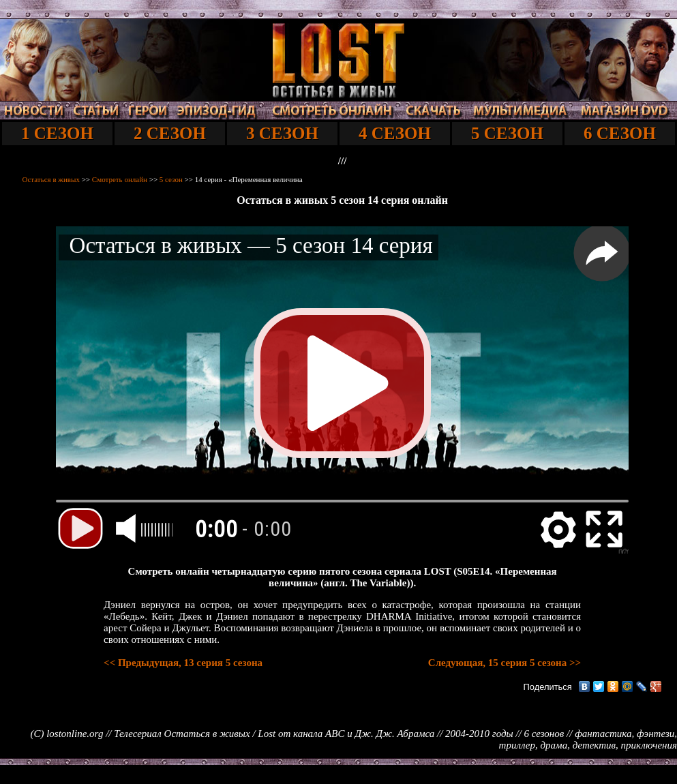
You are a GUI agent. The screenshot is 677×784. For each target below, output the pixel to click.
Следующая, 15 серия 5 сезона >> (505, 663)
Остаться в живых (51, 179)
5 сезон (171, 179)
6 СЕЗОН (620, 133)
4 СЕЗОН (395, 133)
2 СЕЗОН (170, 133)
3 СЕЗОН (282, 133)
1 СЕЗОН (57, 133)
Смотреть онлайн (120, 179)
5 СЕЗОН (507, 133)
